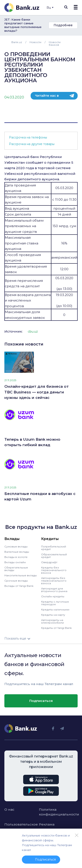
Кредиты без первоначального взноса (54, 570)
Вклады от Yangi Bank (19, 586)
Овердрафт (49, 562)
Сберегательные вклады (16, 569)
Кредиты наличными (55, 609)
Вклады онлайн (15, 562)
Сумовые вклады (16, 546)
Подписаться (41, 701)
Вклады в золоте (16, 557)
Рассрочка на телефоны (28, 137)
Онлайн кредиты (53, 596)
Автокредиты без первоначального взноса (54, 581)
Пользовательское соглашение (19, 827)
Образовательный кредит (54, 556)
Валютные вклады (17, 552)
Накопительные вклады (21, 575)
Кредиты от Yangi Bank (56, 628)
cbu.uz (33, 331)
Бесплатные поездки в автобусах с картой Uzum (40, 496)
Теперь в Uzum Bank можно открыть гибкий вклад (32, 442)
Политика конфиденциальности (54, 812)
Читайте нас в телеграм (47, 97)
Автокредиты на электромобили (52, 621)
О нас (9, 809)
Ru (50, 8)
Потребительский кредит (54, 548)
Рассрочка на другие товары (32, 144)
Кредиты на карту (53, 615)
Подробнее (63, 25)
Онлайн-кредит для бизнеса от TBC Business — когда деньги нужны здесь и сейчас (37, 392)
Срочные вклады (16, 581)
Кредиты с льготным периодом (55, 603)
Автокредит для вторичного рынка (54, 590)
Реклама (47, 824)
